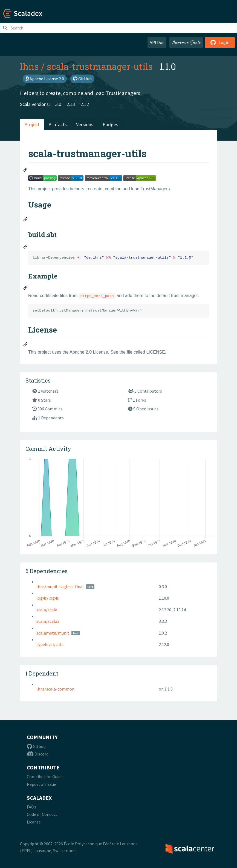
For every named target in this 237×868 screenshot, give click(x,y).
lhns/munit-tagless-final (60, 586)
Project (32, 124)
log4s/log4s (48, 598)
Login (220, 42)
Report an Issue (41, 784)
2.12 (85, 104)
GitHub (82, 79)
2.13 (71, 104)
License (34, 822)
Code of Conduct (42, 814)
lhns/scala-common (55, 689)
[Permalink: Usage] (26, 220)
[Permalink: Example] (26, 289)
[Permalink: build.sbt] (26, 247)
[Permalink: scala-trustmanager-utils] (26, 171)
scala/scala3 (48, 621)
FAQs (31, 807)
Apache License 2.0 (45, 79)
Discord (38, 754)
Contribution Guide (45, 777)
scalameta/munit (53, 633)
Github (36, 746)
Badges (110, 124)
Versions (85, 124)
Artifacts (58, 124)
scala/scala (47, 610)
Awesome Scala (186, 42)
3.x (58, 104)
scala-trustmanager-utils (100, 66)
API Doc (157, 42)
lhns (29, 66)
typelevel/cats (50, 644)
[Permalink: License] (26, 345)
